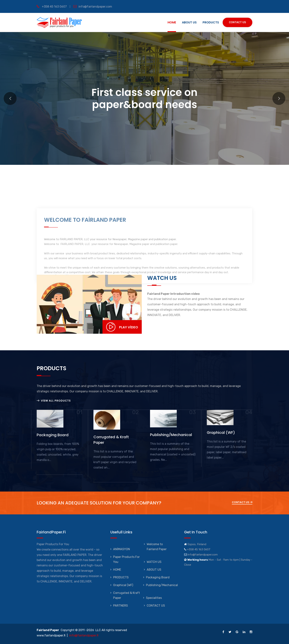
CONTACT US (156, 606)
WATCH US (154, 562)
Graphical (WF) (123, 585)
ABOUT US (189, 22)
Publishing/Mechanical (162, 585)
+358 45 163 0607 (52, 7)
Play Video (122, 327)
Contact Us (237, 22)
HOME (172, 22)
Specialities (154, 598)
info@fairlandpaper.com (93, 7)
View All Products (54, 401)
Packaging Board (158, 577)
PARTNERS (121, 606)
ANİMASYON (122, 549)
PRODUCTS (211, 22)
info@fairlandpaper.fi (84, 635)
